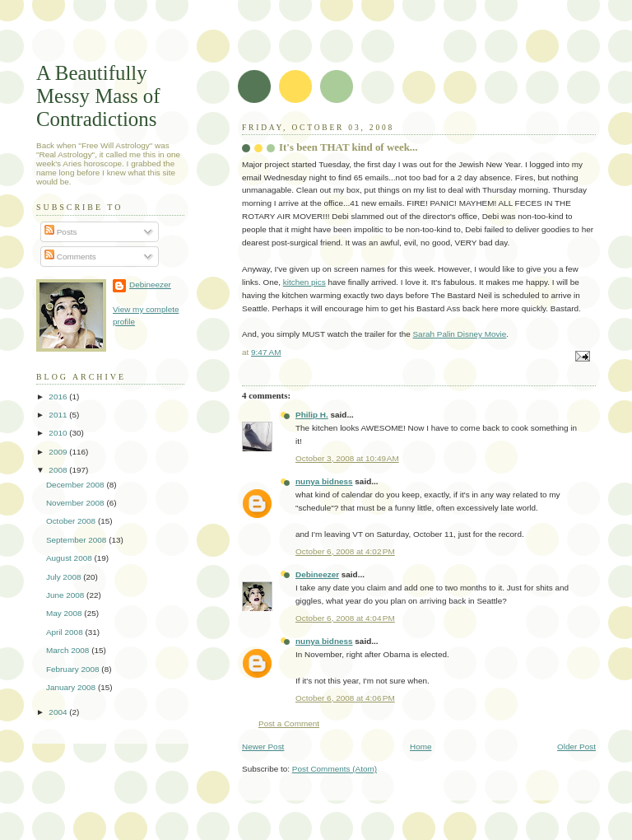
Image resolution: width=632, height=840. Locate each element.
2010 (59, 433)
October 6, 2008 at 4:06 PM (345, 698)
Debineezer (317, 574)
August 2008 (70, 558)
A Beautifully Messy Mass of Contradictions (98, 96)
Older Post (576, 747)
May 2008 (65, 613)
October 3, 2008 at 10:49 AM (347, 458)
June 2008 (66, 595)
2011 (59, 415)
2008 (59, 470)
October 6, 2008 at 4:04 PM (345, 618)
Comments (70, 257)
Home (421, 747)
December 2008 (76, 485)
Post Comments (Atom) (335, 769)
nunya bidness (324, 481)
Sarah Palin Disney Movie (459, 334)
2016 (59, 397)
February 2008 (74, 669)
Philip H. (312, 415)
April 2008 (66, 632)
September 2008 (77, 540)
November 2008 (76, 503)
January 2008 (72, 687)
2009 (59, 452)
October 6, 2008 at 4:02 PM (345, 551)
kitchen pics (304, 282)
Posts (61, 232)
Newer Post (263, 747)
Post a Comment (289, 723)
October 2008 (72, 521)
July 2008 (65, 577)
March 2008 (69, 650)
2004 (59, 712)
